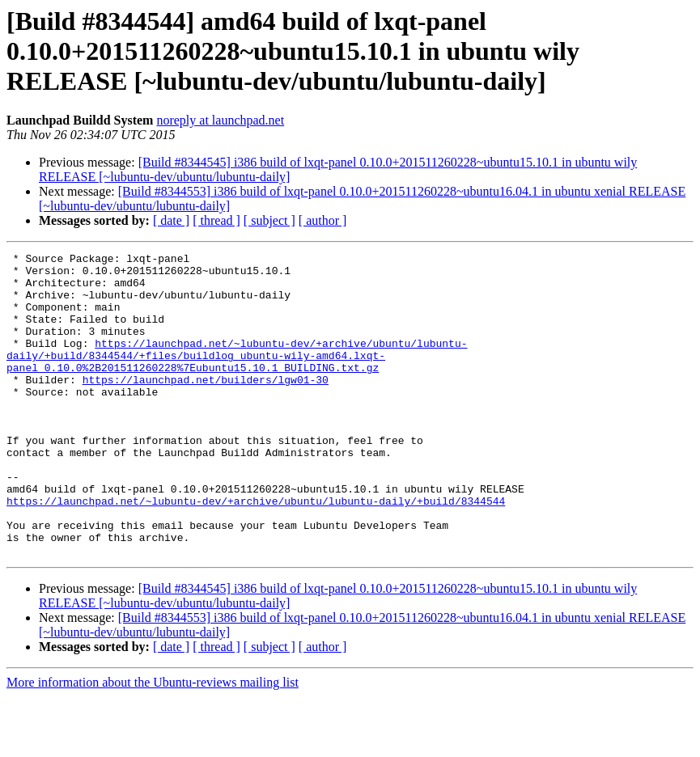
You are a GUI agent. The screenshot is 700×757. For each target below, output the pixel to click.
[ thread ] (216, 220)
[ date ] (171, 220)
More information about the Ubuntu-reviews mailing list (153, 743)
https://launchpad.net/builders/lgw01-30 (206, 406)
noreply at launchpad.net (220, 120)
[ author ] (323, 220)
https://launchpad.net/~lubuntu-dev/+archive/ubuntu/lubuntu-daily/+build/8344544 (256, 552)
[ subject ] (269, 220)
